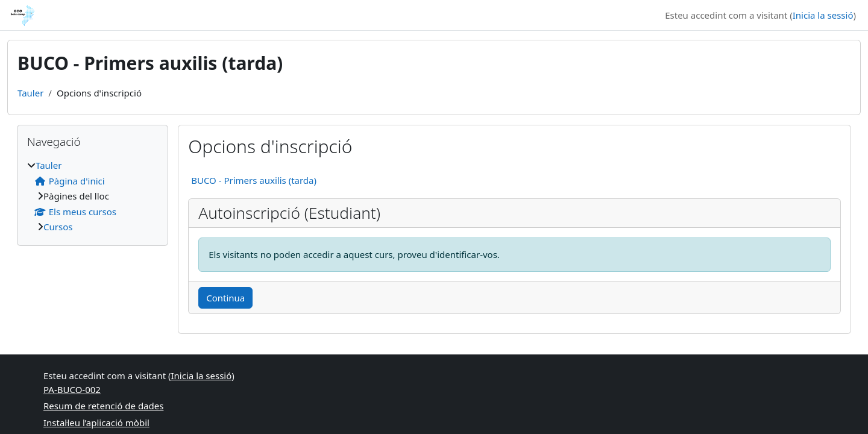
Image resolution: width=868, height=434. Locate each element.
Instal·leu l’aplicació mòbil (96, 423)
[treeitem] (93, 196)
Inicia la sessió (823, 15)
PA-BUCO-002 (72, 389)
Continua (225, 298)
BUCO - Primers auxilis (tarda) (254, 180)
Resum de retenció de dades (103, 406)
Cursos (58, 227)
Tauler (30, 93)
